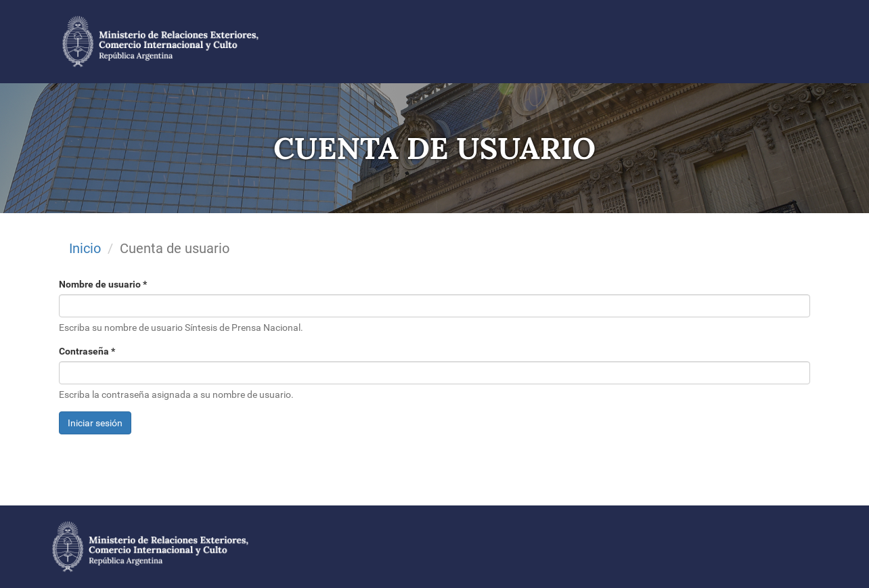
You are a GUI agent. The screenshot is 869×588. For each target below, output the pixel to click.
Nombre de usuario (103, 284)
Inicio (85, 248)
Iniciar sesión (95, 423)
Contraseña (87, 351)
